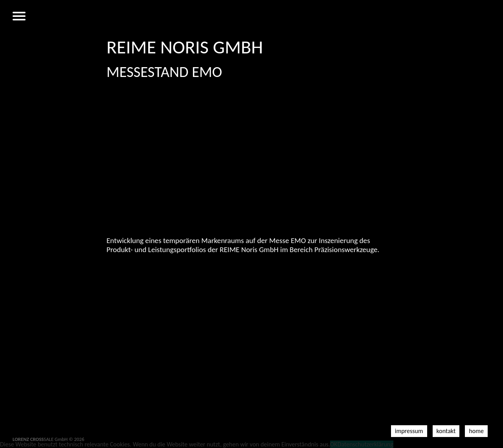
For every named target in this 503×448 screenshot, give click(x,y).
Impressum (409, 431)
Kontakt (446, 431)
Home (476, 431)
